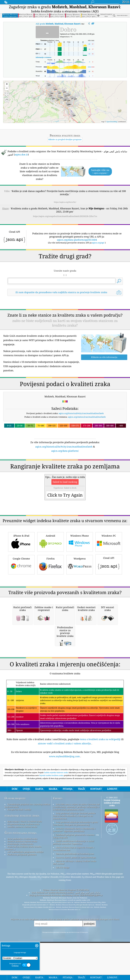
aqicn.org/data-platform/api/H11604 (77, 240)
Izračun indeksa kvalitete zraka (22, 952)
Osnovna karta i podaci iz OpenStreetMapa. (76, 968)
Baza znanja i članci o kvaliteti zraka (25, 932)
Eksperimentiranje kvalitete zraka (23, 935)
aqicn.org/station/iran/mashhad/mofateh (87, 417)
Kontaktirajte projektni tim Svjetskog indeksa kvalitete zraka (27, 916)
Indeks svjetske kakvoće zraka (56, 883)
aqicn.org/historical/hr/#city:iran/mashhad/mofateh (64, 447)
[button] (72, 98)
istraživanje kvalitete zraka (22, 926)
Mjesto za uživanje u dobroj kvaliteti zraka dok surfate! (75, 973)
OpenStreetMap (112, 122)
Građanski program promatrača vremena (75, 945)
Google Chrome (21, 601)
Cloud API (109, 601)
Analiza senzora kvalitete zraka (22, 937)
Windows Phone (80, 578)
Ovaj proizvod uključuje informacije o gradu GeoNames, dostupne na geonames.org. (75, 934)
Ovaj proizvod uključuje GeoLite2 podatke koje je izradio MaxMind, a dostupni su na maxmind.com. (74, 926)
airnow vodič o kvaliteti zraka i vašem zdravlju (64, 854)
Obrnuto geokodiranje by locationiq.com (75, 964)
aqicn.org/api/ (98, 243)
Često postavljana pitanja (21, 943)
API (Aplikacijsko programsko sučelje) (25, 962)
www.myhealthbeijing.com (64, 867)
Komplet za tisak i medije (19, 920)
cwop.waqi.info (60, 948)
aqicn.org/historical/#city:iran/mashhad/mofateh (81, 413)
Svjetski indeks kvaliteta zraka (52, 886)
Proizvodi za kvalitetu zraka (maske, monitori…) (23, 958)
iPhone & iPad (21, 578)
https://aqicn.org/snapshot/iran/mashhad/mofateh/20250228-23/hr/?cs (65, 216)
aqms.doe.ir (21, 154)
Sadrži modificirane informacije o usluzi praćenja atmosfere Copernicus (74, 953)
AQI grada (58, 24)
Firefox (51, 601)
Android (51, 578)
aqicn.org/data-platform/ (65, 451)
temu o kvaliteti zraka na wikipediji (100, 850)
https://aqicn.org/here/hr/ (65, 202)
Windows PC (109, 578)
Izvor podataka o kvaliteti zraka (22, 949)
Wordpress (80, 601)
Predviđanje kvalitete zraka (20, 954)
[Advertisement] (65, 476)
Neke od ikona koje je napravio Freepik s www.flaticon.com (74, 959)
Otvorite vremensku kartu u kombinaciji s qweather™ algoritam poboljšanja (74, 940)
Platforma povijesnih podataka (22, 965)
